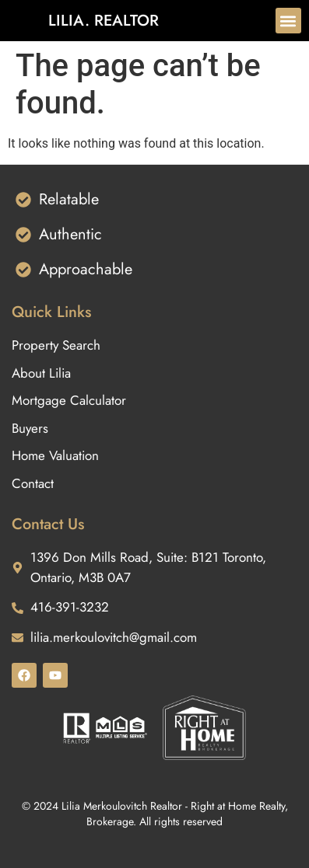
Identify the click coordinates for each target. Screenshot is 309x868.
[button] (288, 21)
